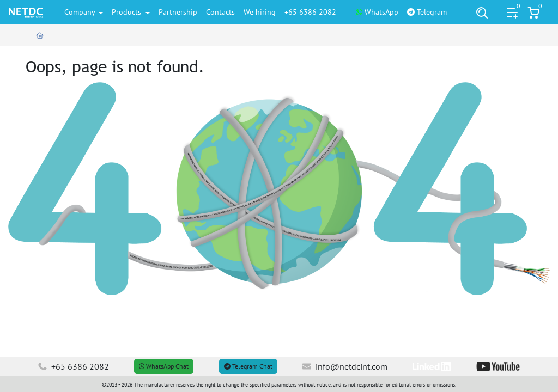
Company (81, 12)
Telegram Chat (248, 366)
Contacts (220, 12)
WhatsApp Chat (164, 366)
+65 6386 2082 (310, 12)
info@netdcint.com (345, 366)
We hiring (260, 12)
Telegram (427, 12)
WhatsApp (377, 12)
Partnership (178, 12)
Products (128, 12)
